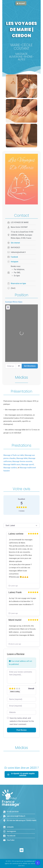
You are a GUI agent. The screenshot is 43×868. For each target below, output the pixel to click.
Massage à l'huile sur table (14, 455)
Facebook (14, 257)
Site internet (15, 243)
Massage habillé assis (12, 465)
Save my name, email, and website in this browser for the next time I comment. (22, 721)
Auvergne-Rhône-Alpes (14, 302)
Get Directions (30, 366)
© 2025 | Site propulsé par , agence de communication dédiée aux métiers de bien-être (21, 863)
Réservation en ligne (18, 283)
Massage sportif (28, 465)
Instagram (15, 262)
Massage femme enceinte (22, 461)
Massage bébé (22, 458)
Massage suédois (10, 468)
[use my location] (19, 366)
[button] (21, 850)
